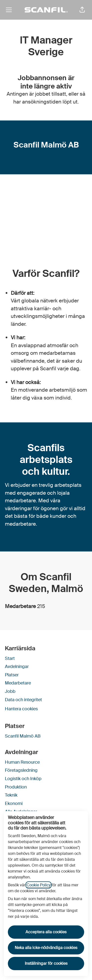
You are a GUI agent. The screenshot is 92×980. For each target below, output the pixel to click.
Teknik (11, 795)
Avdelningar (17, 667)
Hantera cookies (21, 709)
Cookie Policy (39, 885)
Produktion (16, 787)
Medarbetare (18, 683)
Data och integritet (23, 700)
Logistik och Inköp (23, 779)
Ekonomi (14, 803)
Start (10, 658)
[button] (82, 10)
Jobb (10, 691)
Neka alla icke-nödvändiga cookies (46, 948)
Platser (12, 675)
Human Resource (22, 762)
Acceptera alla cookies (46, 932)
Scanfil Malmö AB (23, 736)
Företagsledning (21, 770)
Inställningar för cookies (46, 963)
